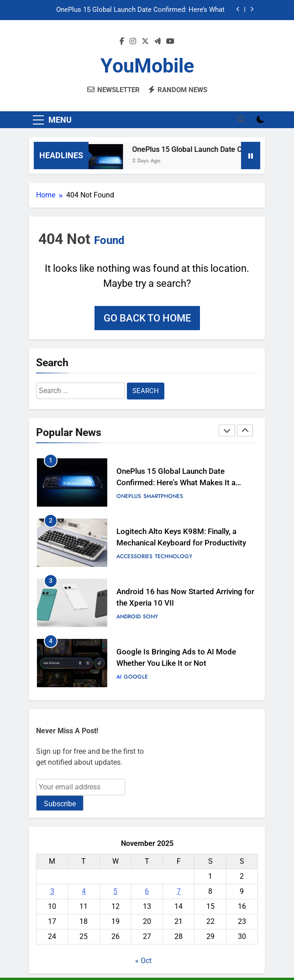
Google (136, 677)
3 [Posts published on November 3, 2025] (52, 891)
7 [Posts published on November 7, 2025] (179, 891)
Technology (173, 556)
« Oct (143, 961)
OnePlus (129, 496)
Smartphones (163, 496)
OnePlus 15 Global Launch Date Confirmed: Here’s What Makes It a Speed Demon (140, 10)
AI (119, 677)
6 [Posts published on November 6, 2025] (147, 891)
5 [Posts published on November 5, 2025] (115, 891)
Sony (150, 617)
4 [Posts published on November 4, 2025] (84, 891)
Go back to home (147, 318)
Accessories (134, 556)
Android (129, 617)
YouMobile (147, 66)
